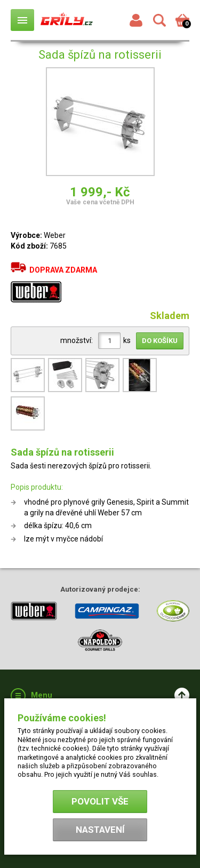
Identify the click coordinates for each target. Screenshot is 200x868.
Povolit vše (100, 801)
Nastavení (100, 830)
